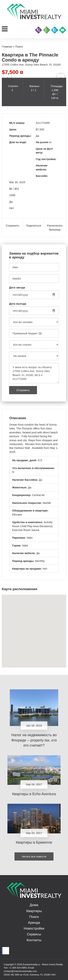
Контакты (34, 940)
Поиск (34, 917)
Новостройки (34, 928)
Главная (7, 47)
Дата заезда (17, 287)
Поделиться (34, 226)
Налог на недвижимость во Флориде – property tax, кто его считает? (34, 740)
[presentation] (7, 78)
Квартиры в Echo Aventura (34, 794)
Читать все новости (34, 856)
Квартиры (34, 911)
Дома (34, 905)
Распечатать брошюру (55, 227)
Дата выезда (18, 304)
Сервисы (34, 934)
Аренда (34, 923)
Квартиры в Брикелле (34, 842)
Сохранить (12, 226)
